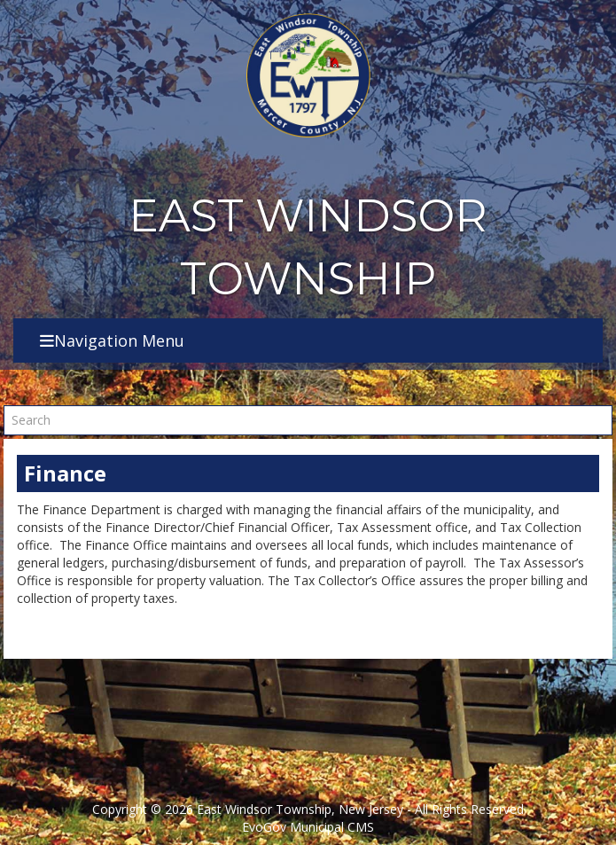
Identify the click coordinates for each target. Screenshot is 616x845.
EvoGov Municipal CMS (308, 827)
